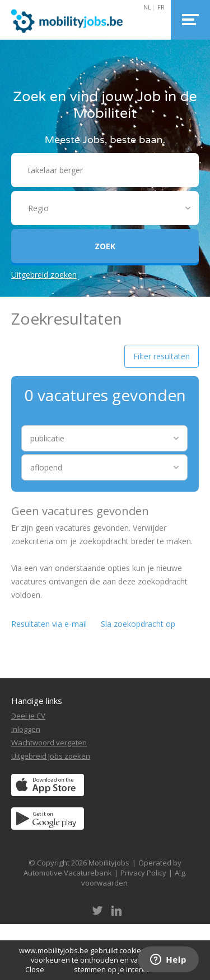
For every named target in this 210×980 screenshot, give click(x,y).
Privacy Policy (143, 873)
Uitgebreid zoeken (44, 275)
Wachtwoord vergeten (49, 743)
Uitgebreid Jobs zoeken (51, 756)
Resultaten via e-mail (49, 624)
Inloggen (26, 729)
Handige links (37, 701)
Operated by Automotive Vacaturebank (102, 868)
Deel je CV (28, 716)
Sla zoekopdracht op (138, 624)
